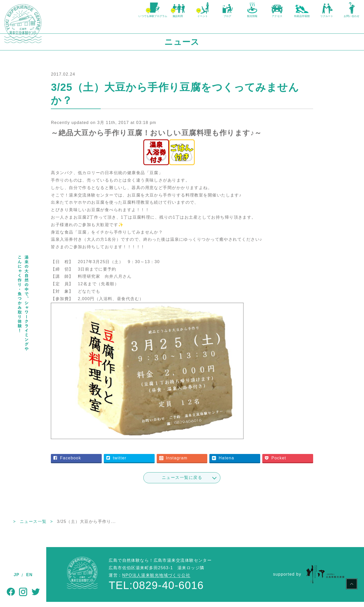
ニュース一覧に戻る (205, 483)
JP (16, 575)
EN (29, 575)
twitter (148, 463)
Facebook (104, 463)
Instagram (199, 463)
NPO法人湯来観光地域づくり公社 (156, 580)
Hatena (244, 463)
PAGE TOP (352, 585)
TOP (51, 527)
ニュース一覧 (80, 527)
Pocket (290, 463)
